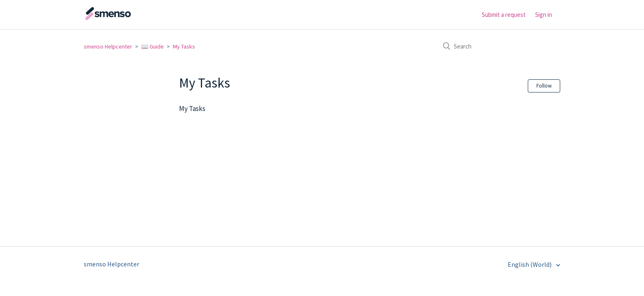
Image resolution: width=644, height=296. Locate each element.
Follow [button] (544, 86)
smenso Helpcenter (108, 46)
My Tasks (184, 46)
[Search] (499, 46)
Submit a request (504, 15)
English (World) (530, 264)
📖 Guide (153, 46)
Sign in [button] (544, 15)
